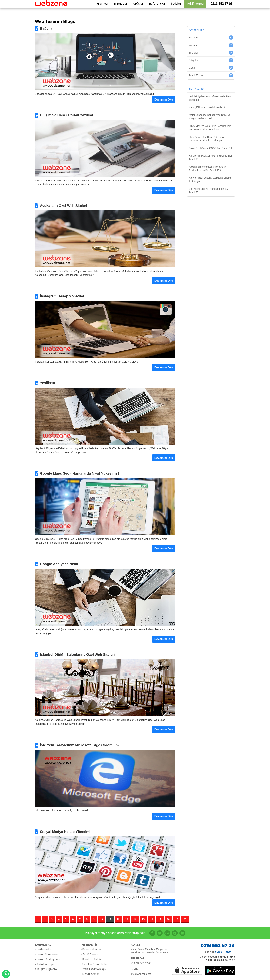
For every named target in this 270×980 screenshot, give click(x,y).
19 (177, 919)
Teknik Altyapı (45, 964)
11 (110, 919)
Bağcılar (47, 28)
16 (152, 919)
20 (185, 919)
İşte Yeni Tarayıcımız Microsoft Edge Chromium (79, 745)
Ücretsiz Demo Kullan (95, 964)
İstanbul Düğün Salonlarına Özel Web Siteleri (77, 655)
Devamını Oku (164, 100)
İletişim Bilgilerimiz (48, 969)
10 (102, 919)
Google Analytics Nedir (59, 564)
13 (126, 919)
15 (143, 919)
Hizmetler (121, 7)
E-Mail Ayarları (91, 974)
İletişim (176, 7)
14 (135, 919)
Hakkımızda (44, 949)
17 (160, 919)
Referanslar (157, 7)
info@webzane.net (141, 974)
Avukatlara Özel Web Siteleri (64, 206)
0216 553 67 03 (221, 7)
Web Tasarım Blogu (94, 969)
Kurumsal (102, 7)
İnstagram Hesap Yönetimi (62, 296)
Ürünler (138, 7)
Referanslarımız (92, 949)
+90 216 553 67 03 (141, 963)
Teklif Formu (195, 7)
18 (168, 919)
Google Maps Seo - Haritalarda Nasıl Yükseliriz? (80, 473)
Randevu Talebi (92, 959)
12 (118, 919)
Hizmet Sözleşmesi (48, 959)
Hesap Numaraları (48, 954)
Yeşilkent (48, 383)
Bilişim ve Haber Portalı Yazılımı (66, 115)
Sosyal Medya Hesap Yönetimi (65, 832)
